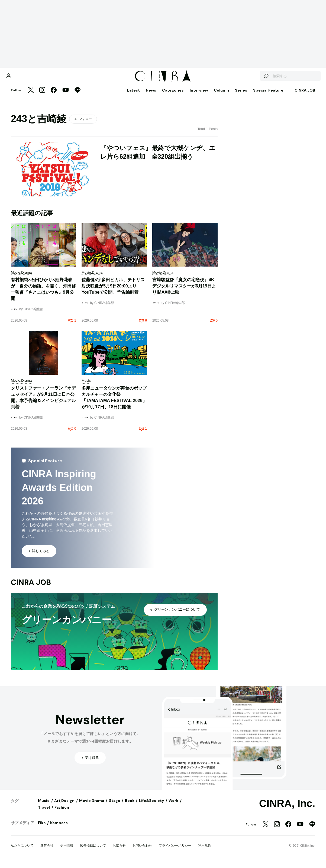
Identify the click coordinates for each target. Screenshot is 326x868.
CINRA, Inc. (287, 809)
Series (241, 96)
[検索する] (252, 79)
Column (221, 96)
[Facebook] (54, 96)
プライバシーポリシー (175, 851)
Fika (42, 828)
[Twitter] (31, 96)
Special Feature (268, 96)
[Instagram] (42, 96)
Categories (173, 96)
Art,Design (64, 806)
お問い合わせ (142, 851)
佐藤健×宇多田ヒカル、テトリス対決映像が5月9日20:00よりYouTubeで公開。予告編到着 (113, 291)
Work (173, 806)
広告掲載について (93, 851)
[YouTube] (66, 96)
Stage (115, 806)
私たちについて (22, 851)
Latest (133, 96)
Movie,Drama (92, 806)
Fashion (62, 813)
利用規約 (205, 851)
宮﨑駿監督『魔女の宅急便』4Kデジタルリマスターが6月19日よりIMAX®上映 (184, 291)
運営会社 (47, 851)
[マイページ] (22, 79)
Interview (199, 96)
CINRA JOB (305, 96)
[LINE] (78, 96)
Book (130, 806)
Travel (44, 813)
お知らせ (119, 851)
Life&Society (151, 806)
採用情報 (67, 851)
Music (44, 806)
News (151, 96)
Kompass (59, 828)
